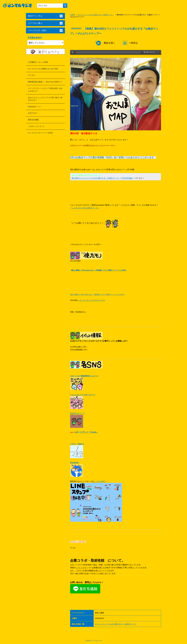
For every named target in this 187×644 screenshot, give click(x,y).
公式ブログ (32, 113)
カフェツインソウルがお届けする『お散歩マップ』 (96, 15)
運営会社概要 (33, 120)
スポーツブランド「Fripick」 (86, 432)
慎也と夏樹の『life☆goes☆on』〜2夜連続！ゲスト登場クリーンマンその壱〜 (99, 270)
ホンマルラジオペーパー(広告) (40, 133)
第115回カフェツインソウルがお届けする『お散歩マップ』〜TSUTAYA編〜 (103, 178)
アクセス (32, 75)
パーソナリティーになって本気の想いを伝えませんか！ (45, 90)
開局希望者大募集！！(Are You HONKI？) (45, 82)
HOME (72, 15)
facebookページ (34, 107)
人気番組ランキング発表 (38, 62)
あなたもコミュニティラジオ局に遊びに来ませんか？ (45, 99)
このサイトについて (36, 126)
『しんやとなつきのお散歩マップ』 (85, 208)
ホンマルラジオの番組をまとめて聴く (43, 69)
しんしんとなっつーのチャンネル (91, 300)
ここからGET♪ (100, 481)
